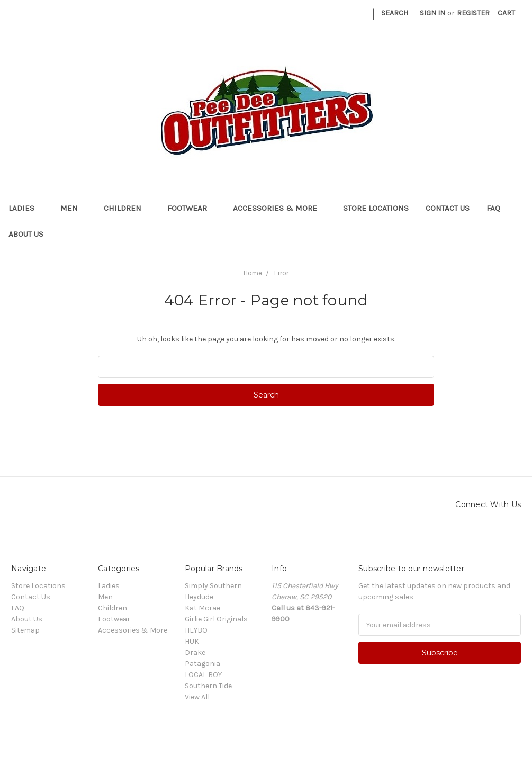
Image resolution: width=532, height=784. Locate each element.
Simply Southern (213, 586)
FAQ (493, 208)
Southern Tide (208, 686)
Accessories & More (279, 208)
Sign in (432, 13)
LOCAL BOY (203, 675)
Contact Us (448, 208)
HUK (192, 641)
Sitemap (25, 630)
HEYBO (196, 630)
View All (197, 697)
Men (74, 208)
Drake (195, 652)
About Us (26, 234)
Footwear (192, 208)
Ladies (26, 208)
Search (395, 13)
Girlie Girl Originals (216, 619)
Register (473, 13)
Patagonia (202, 664)
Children (127, 208)
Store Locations (376, 208)
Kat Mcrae (202, 608)
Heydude (199, 597)
